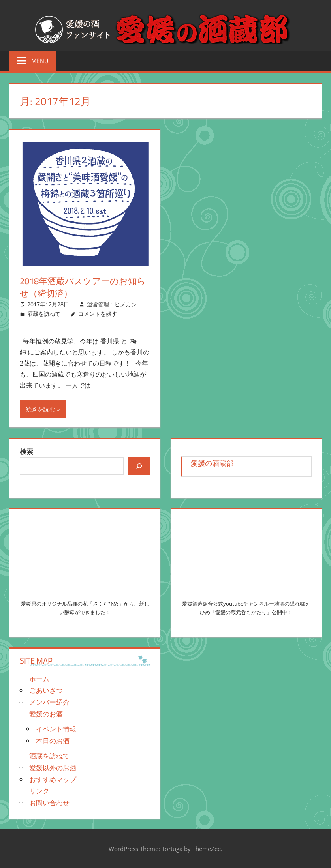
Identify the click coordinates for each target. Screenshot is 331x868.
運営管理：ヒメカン (112, 304)
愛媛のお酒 (46, 714)
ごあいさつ (46, 690)
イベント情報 (56, 729)
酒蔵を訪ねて (44, 314)
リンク (39, 791)
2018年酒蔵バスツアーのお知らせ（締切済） (83, 287)
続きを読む (40, 409)
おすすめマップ (53, 779)
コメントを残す (98, 314)
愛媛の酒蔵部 (212, 463)
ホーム (39, 679)
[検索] (139, 466)
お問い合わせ (49, 803)
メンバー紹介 (49, 702)
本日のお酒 (53, 741)
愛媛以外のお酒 (53, 768)
